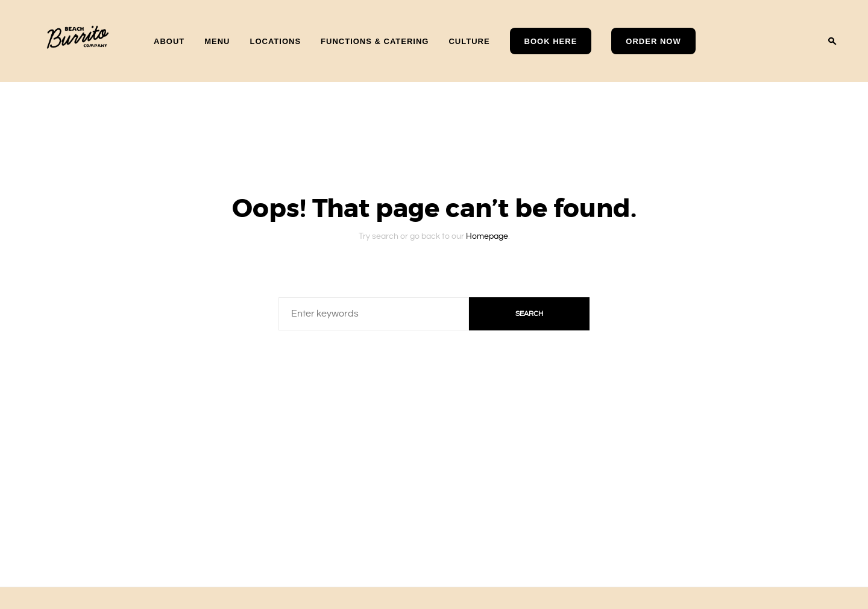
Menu (217, 41)
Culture (469, 41)
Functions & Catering (375, 41)
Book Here (551, 41)
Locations (276, 41)
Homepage (487, 231)
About (169, 41)
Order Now (653, 41)
